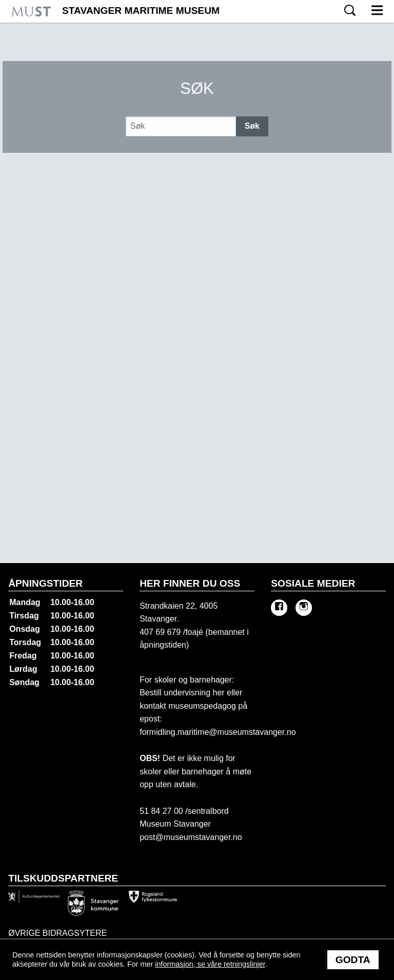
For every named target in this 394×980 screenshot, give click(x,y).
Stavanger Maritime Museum (141, 11)
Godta (353, 960)
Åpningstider (45, 583)
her (218, 693)
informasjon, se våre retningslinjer (210, 964)
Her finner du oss (190, 583)
